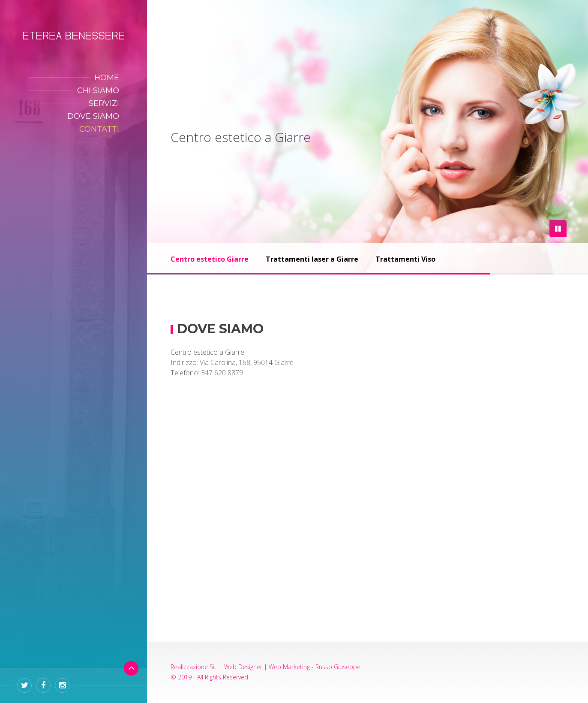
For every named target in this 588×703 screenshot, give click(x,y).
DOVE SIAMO (93, 116)
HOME (107, 78)
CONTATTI (99, 129)
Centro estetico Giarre (210, 259)
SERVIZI (104, 103)
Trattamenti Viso (405, 259)
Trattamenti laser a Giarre (312, 259)
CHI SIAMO (98, 91)
